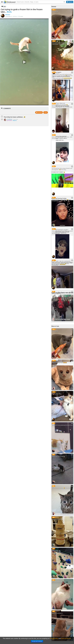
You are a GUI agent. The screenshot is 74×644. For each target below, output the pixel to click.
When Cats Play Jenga (57, 519)
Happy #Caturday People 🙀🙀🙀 (59, 363)
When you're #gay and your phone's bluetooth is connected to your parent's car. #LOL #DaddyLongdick (62, 232)
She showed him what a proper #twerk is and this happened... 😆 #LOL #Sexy (62, 169)
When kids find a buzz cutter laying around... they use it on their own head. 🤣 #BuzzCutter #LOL (62, 76)
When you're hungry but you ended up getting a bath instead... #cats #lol (62, 44)
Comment (39, 112)
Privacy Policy (54, 638)
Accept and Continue (37, 641)
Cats (4, 7)
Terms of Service (66, 638)
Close (46, 112)
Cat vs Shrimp (55, 12)
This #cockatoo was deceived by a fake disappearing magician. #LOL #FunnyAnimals (62, 106)
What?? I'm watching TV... (58, 613)
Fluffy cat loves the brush (57, 582)
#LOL (9, 12)
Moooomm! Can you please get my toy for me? (62, 425)
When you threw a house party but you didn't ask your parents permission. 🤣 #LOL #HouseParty (62, 264)
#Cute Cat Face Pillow (57, 394)
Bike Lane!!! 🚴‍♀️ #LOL (56, 294)
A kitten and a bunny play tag (58, 457)
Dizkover (10, 2)
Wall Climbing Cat (56, 551)
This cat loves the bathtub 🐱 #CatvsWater (61, 488)
